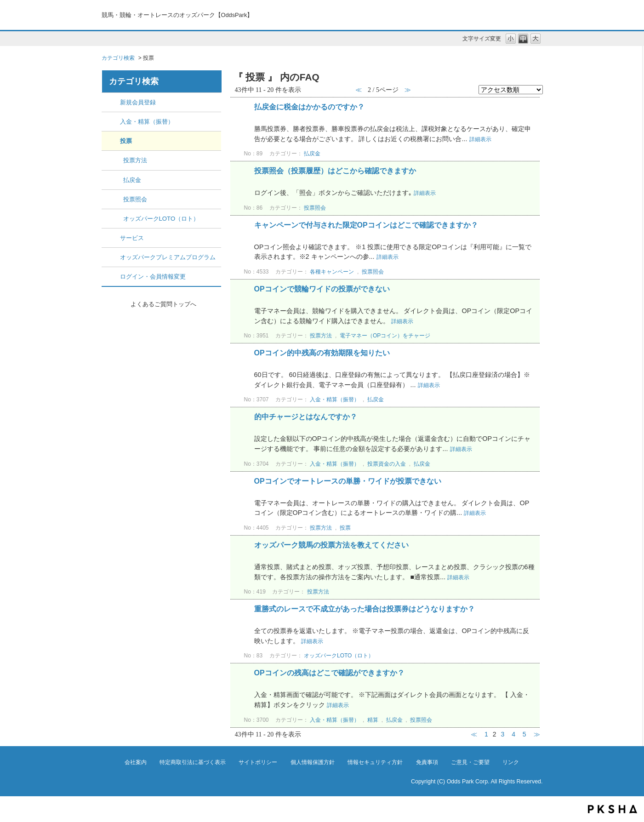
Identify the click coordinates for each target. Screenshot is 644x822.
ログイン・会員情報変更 (153, 277)
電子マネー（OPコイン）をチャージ (385, 336)
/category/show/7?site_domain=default (111, 257)
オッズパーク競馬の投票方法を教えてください (331, 545)
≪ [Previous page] (474, 734)
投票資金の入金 (387, 464)
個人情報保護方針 (313, 762)
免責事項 (427, 762)
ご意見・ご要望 (470, 762)
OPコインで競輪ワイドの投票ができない (322, 289)
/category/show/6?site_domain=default (111, 238)
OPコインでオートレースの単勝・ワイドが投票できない (348, 481)
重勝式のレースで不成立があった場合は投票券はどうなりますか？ (365, 609)
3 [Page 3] (502, 734)
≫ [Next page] (537, 734)
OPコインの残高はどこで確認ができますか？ (329, 673)
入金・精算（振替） (147, 122)
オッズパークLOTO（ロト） (161, 219)
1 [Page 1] (486, 734)
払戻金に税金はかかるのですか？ (309, 107)
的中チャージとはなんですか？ (306, 417)
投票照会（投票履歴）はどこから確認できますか (335, 171)
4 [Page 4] (513, 734)
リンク (511, 762)
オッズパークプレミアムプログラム (168, 257)
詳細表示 (480, 139)
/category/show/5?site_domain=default (111, 141)
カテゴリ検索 (118, 58)
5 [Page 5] (524, 734)
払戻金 (132, 180)
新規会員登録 (138, 102)
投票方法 (135, 160)
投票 (126, 141)
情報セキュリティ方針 (375, 762)
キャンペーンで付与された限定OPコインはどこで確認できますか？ (366, 225)
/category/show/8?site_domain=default (111, 277)
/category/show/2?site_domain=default (111, 102)
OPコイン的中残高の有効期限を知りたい (322, 353)
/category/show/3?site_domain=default (111, 122)
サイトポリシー (258, 762)
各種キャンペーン (332, 272)
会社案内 (136, 762)
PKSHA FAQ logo (613, 809)
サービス (132, 238)
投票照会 (135, 199)
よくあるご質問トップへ (163, 304)
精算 (373, 720)
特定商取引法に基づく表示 (193, 762)
